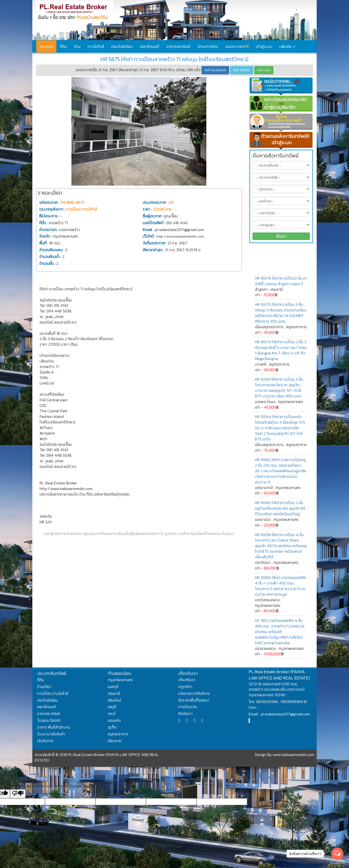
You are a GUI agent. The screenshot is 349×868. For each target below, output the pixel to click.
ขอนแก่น (114, 720)
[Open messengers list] (337, 854)
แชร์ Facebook (215, 70)
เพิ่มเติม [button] (287, 46)
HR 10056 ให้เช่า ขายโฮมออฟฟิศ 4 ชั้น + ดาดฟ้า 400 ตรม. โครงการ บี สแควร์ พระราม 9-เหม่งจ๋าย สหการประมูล (280, 586)
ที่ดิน (63, 46)
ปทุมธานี (114, 693)
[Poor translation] (18, 794)
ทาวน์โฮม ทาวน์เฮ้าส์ (53, 693)
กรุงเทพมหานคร (120, 680)
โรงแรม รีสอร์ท (49, 720)
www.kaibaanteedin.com (293, 755)
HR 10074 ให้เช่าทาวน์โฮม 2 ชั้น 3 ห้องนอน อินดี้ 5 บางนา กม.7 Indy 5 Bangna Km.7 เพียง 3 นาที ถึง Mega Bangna (281, 350)
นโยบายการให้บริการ (194, 693)
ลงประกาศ (237, 46)
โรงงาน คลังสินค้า (51, 734)
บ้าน (77, 46)
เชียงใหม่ (114, 700)
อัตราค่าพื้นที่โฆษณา (194, 700)
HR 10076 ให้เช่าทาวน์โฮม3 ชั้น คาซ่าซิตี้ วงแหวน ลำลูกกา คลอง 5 (281, 281)
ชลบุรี (112, 707)
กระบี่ (112, 713)
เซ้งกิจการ (45, 741)
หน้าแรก (46, 46)
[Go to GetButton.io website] (337, 863)
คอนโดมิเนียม (122, 46)
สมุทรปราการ (118, 734)
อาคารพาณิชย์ (178, 46)
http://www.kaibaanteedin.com (180, 236)
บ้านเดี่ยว (44, 687)
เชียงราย (114, 741)
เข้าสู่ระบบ (264, 46)
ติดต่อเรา (185, 713)
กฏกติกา (185, 687)
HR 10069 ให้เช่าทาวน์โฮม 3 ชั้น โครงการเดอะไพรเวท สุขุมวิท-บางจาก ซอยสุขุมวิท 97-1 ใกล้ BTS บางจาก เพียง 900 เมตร (279, 388)
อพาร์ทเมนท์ (150, 46)
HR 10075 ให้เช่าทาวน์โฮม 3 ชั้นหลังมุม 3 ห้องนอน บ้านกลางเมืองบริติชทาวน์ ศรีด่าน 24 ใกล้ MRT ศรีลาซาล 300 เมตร (281, 313)
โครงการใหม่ (208, 46)
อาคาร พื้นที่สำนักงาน (54, 727)
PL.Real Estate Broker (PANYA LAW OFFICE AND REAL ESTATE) (279, 675)
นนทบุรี (113, 687)
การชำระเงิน (188, 707)
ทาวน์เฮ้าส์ (96, 46)
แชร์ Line (264, 70)
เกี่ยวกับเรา (187, 680)
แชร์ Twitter (242, 70)
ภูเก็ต (112, 727)
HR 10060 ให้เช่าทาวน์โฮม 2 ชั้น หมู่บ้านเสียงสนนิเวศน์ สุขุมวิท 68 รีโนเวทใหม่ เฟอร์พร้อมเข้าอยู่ (280, 508)
